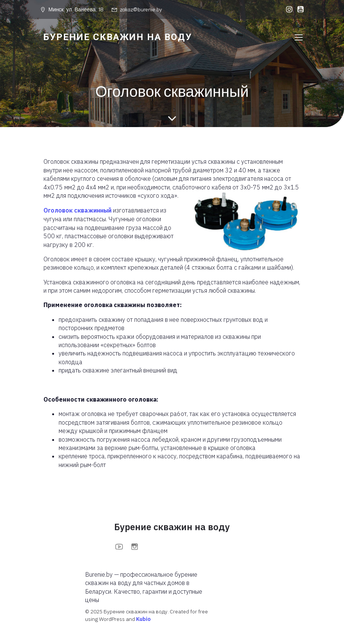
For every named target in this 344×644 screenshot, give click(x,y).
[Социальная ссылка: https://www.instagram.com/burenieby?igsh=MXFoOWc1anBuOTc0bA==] (287, 9)
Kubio (143, 619)
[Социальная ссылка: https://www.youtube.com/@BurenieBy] (299, 9)
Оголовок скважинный (77, 210)
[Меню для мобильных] (299, 37)
